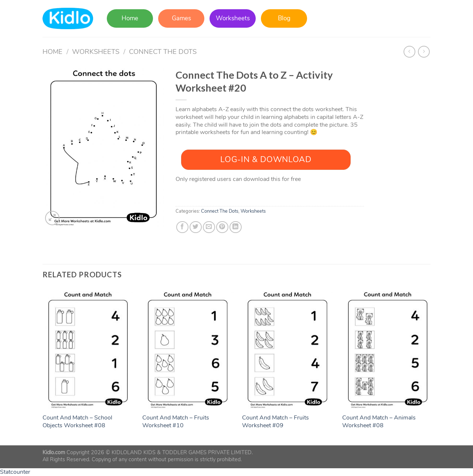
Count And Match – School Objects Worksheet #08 (77, 422)
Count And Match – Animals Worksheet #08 (379, 422)
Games (181, 18)
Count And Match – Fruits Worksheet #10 (176, 422)
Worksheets (233, 18)
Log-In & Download (266, 160)
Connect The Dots (163, 52)
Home (130, 18)
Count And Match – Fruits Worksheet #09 (275, 422)
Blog (284, 18)
